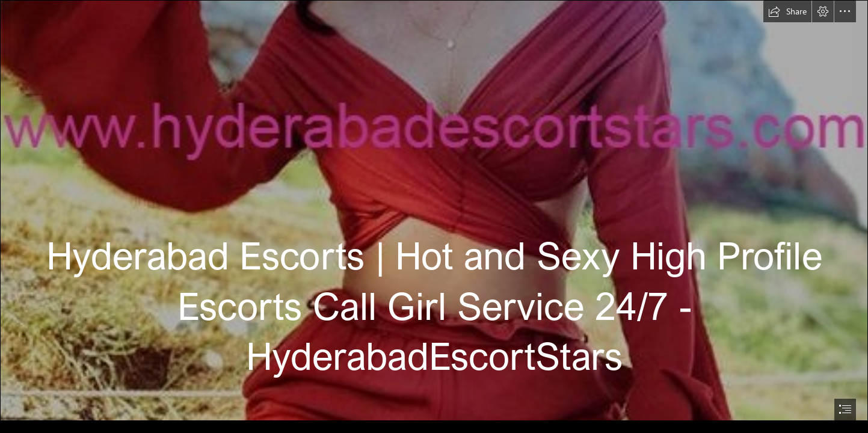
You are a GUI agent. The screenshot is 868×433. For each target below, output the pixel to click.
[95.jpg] (434, 210)
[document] (434, 216)
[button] (787, 11)
